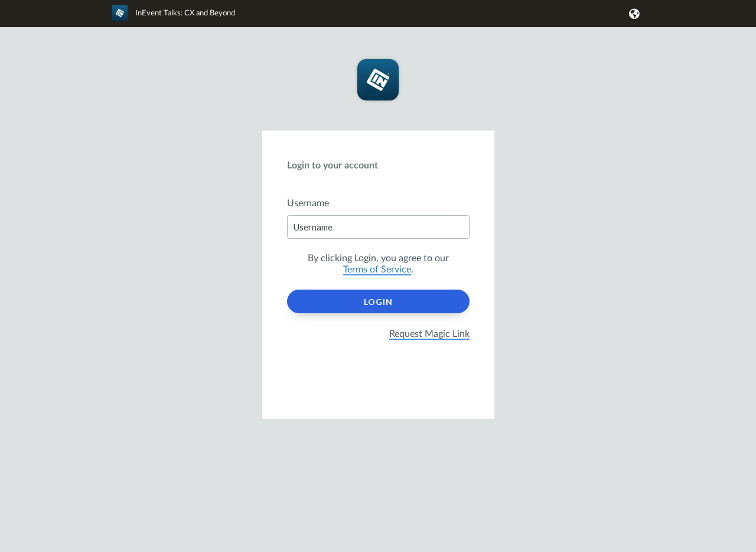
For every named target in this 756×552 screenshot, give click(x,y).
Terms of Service (377, 269)
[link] (174, 18)
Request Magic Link (429, 334)
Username (308, 203)
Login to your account (333, 165)
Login (378, 302)
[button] (632, 14)
